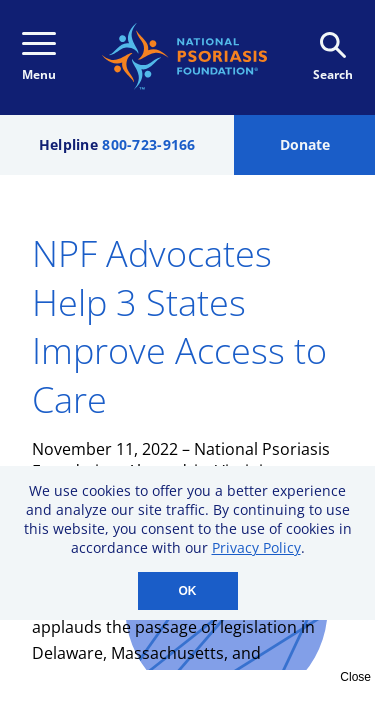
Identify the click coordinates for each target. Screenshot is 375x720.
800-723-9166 (148, 144)
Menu (39, 57)
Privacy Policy (256, 547)
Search (333, 57)
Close (355, 677)
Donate (305, 144)
